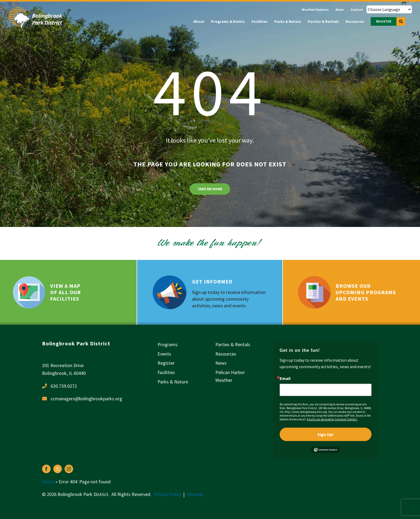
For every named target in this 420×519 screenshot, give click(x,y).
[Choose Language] (389, 9)
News (221, 363)
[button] (401, 21)
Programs (168, 344)
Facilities (166, 372)
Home (48, 482)
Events (164, 354)
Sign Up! (325, 434)
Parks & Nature (173, 382)
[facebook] (46, 469)
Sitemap (195, 494)
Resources (226, 354)
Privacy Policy (167, 494)
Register (166, 363)
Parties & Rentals (233, 344)
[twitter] (58, 469)
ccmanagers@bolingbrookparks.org (86, 399)
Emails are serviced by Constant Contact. (332, 419)
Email (285, 378)
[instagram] (69, 469)
